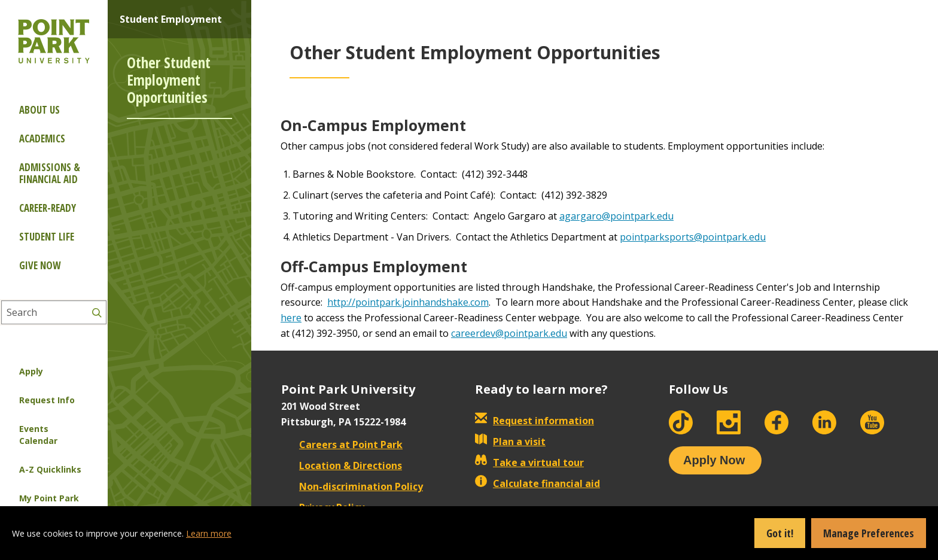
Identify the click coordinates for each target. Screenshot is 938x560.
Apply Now (714, 460)
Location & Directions (342, 465)
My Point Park (49, 498)
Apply (31, 371)
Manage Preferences (869, 533)
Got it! (780, 533)
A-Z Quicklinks (50, 469)
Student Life (47, 237)
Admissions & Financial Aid (50, 173)
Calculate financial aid (537, 483)
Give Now (40, 265)
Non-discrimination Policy (352, 486)
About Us (39, 110)
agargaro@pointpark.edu (616, 216)
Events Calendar (38, 435)
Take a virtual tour (529, 462)
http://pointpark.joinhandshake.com (408, 302)
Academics (42, 139)
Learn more (209, 533)
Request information (535, 421)
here (291, 318)
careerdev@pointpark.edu (509, 333)
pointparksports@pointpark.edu (693, 237)
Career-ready (48, 208)
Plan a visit (510, 442)
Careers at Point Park (342, 445)
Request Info (47, 400)
